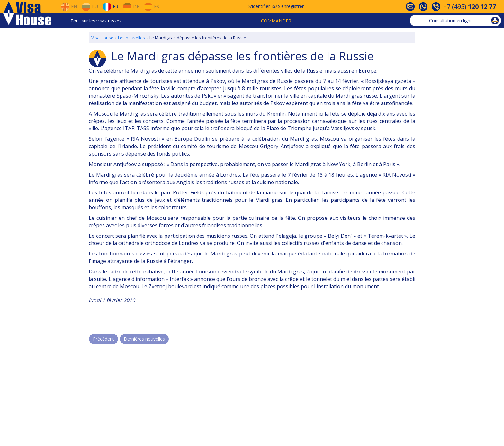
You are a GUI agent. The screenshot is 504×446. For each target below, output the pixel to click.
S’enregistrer (291, 6)
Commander (276, 21)
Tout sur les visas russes (96, 21)
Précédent (104, 339)
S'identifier (259, 6)
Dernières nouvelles (144, 339)
